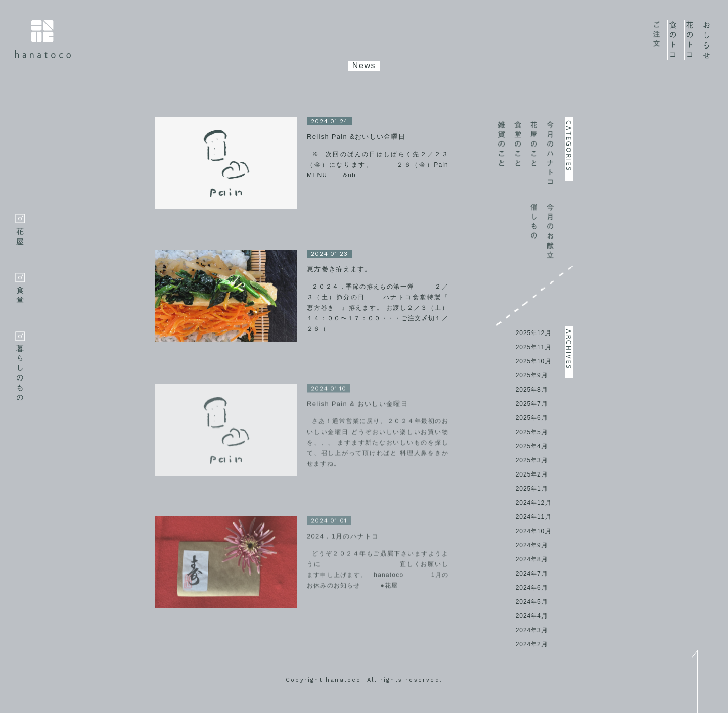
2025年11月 (534, 347)
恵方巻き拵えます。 (339, 269)
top (695, 681)
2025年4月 (532, 446)
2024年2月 (532, 644)
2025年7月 (532, 404)
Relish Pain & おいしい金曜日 (357, 406)
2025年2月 (532, 474)
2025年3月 (532, 460)
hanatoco (43, 39)
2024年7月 (532, 574)
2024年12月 (534, 503)
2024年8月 (532, 559)
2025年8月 (532, 390)
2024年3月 (532, 630)
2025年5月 (532, 432)
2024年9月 (532, 545)
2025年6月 (532, 418)
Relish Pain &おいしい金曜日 (356, 137)
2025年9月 (532, 375)
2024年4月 (532, 616)
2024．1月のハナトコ (343, 538)
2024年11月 (534, 517)
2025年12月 (534, 333)
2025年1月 (532, 489)
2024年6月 (532, 588)
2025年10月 (534, 361)
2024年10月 (534, 531)
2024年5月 (532, 602)
